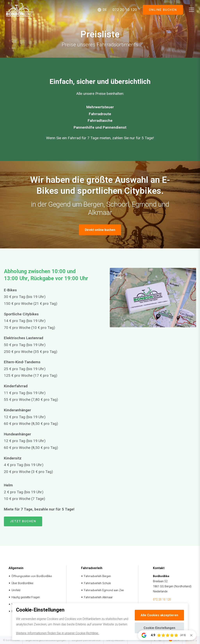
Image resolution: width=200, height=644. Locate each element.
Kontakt (159, 568)
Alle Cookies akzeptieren (159, 615)
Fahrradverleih (92, 568)
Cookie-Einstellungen (159, 628)
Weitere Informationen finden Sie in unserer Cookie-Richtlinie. (58, 633)
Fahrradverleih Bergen (97, 576)
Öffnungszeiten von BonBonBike (32, 576)
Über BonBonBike (22, 583)
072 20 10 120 (162, 600)
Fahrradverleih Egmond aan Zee (104, 590)
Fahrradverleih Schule (97, 583)
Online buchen (163, 10)
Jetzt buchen (23, 521)
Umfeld (16, 590)
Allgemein (16, 568)
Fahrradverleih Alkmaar (98, 597)
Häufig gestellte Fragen (26, 597)
